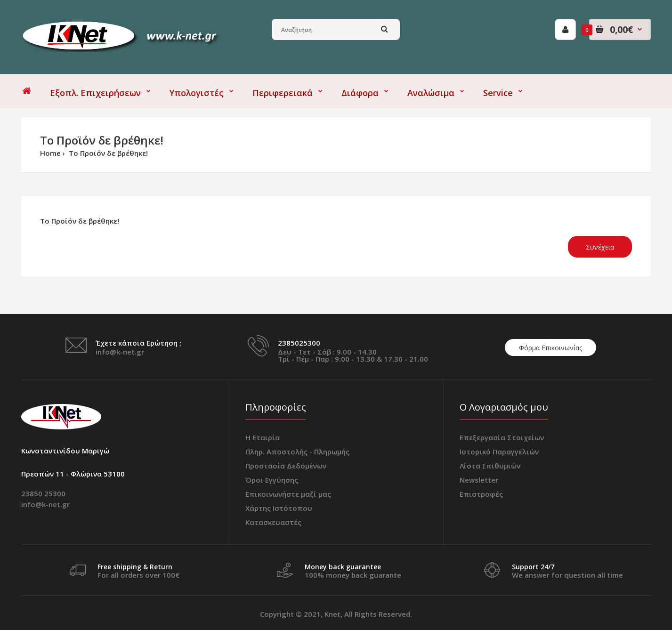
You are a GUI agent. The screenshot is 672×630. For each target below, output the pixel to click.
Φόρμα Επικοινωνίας (551, 348)
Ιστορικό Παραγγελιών (499, 452)
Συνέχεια (600, 247)
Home (50, 153)
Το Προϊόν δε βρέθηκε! (107, 153)
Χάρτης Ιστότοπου (279, 508)
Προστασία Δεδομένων (286, 466)
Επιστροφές (481, 494)
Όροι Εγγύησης (272, 480)
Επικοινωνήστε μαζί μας (288, 494)
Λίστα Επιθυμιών (490, 466)
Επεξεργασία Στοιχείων (502, 437)
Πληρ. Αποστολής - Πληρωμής (297, 452)
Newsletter (479, 480)
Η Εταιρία (263, 437)
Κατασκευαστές (273, 522)
